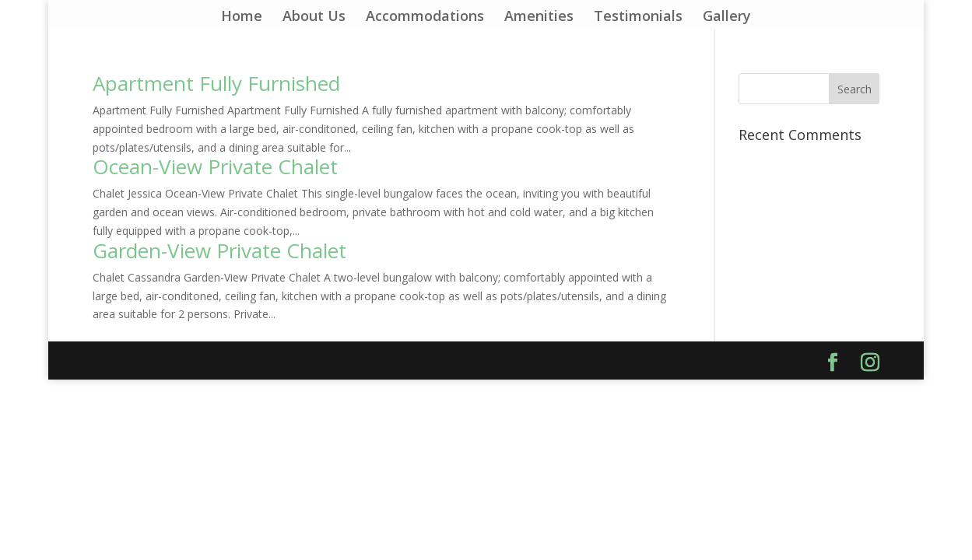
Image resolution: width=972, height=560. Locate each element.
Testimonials (638, 17)
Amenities (539, 17)
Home (242, 17)
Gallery (727, 17)
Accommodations (425, 17)
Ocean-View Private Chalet (215, 166)
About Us (314, 17)
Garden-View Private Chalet (219, 250)
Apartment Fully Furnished (216, 83)
